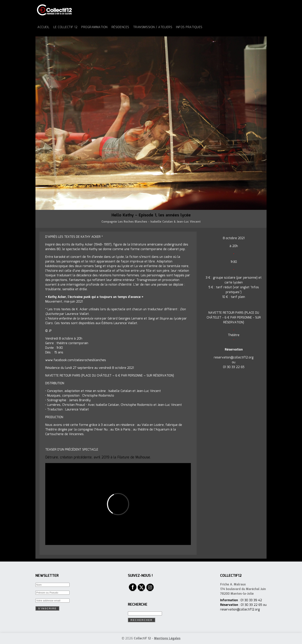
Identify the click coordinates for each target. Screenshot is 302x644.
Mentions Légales (167, 639)
